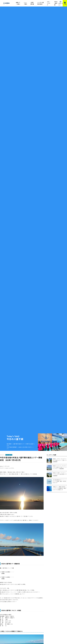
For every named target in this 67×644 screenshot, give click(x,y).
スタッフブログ (49, 3)
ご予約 (65, 3)
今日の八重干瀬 (56, 3)
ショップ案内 (25, 3)
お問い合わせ (61, 3)
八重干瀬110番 (32, 3)
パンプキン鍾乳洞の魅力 (40, 3)
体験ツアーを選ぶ (18, 3)
